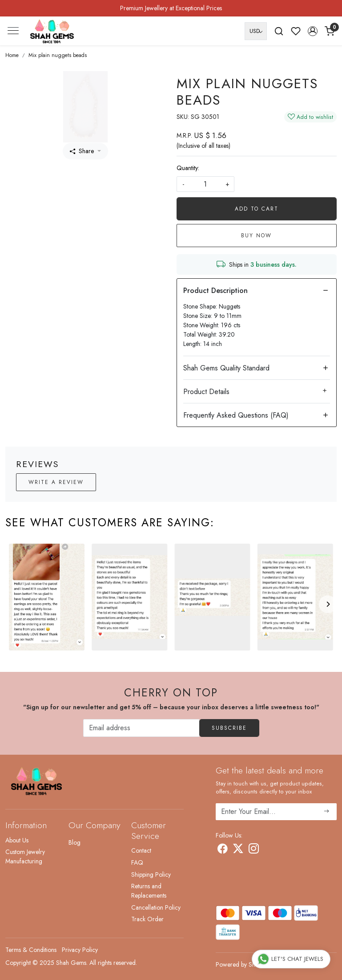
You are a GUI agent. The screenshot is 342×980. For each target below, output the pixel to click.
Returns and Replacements (149, 891)
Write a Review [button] (56, 482)
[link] (279, 31)
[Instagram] (254, 850)
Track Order (147, 919)
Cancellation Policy (156, 907)
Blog (74, 842)
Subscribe (229, 728)
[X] (238, 850)
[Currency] (256, 31)
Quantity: (188, 168)
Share (82, 151)
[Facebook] (223, 850)
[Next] (328, 604)
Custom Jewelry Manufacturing (25, 856)
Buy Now (256, 236)
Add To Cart (257, 209)
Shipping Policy (151, 874)
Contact (141, 850)
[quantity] (205, 184)
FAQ (137, 862)
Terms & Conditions (31, 950)
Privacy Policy (80, 950)
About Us (17, 840)
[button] (313, 31)
